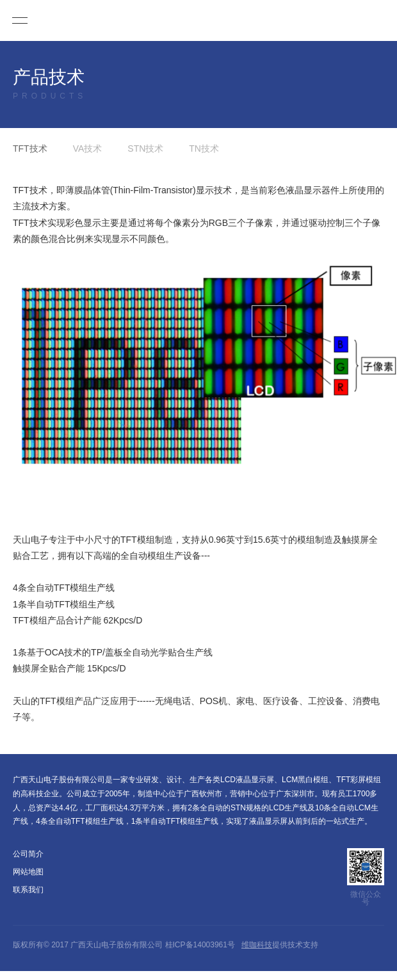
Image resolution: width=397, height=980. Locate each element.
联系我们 (28, 890)
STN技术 (145, 149)
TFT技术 (30, 149)
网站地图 (28, 872)
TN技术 (204, 149)
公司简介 (28, 854)
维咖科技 (257, 945)
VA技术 (88, 149)
